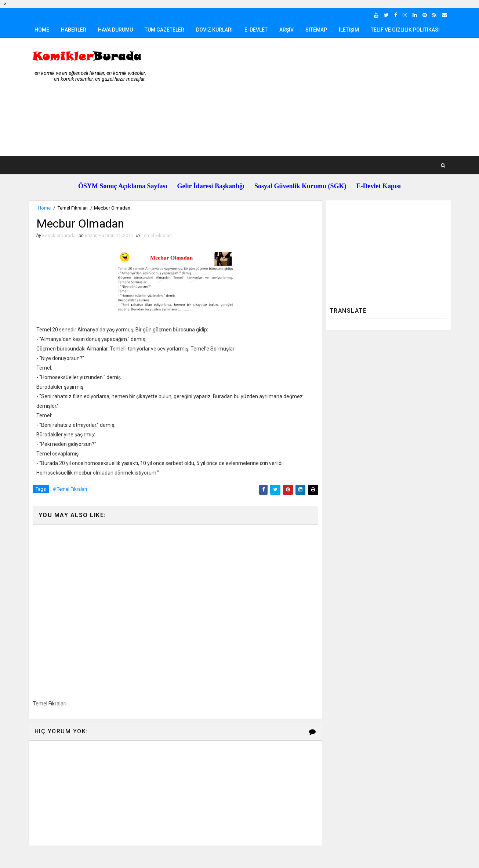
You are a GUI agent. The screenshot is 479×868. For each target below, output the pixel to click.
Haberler (74, 30)
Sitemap (316, 30)
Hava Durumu (115, 30)
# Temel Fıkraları (70, 489)
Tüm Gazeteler (164, 30)
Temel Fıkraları (73, 208)
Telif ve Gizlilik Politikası (405, 30)
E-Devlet (256, 30)
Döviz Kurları (214, 30)
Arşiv (286, 30)
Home (42, 30)
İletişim (349, 30)
